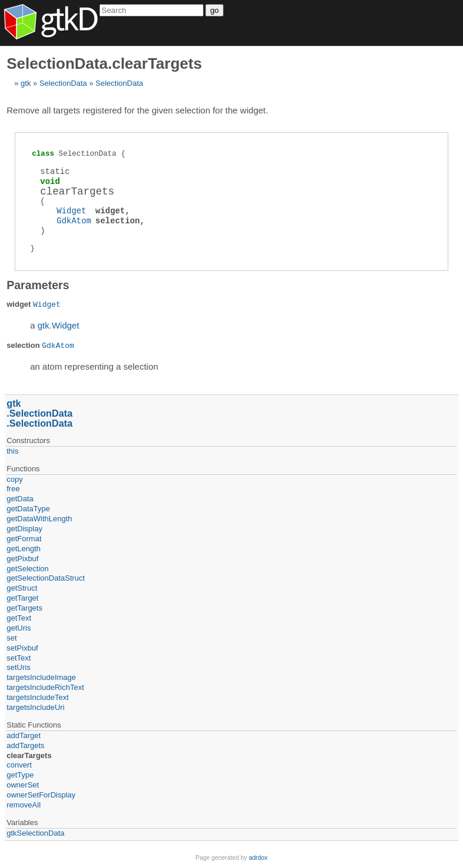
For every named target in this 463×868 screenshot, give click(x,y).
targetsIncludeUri (35, 707)
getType (20, 775)
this (12, 451)
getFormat (24, 539)
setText (19, 658)
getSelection (28, 569)
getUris (19, 628)
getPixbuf (22, 559)
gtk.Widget (59, 325)
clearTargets (29, 755)
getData (20, 499)
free (13, 489)
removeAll (24, 805)
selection (118, 221)
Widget (71, 211)
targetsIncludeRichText (45, 687)
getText (19, 618)
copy (14, 479)
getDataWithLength (39, 519)
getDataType (28, 509)
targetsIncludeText (38, 697)
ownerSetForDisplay (41, 795)
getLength (24, 549)
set (11, 638)
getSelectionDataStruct (46, 578)
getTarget (22, 598)
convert (19, 765)
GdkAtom (74, 221)
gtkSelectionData (35, 833)
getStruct (22, 588)
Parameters (38, 285)
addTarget (24, 735)
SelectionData (63, 83)
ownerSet (23, 785)
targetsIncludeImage (41, 677)
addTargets (25, 745)
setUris (18, 667)
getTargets (24, 608)
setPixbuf (22, 648)
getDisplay (24, 529)
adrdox (258, 858)
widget (110, 211)
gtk (26, 83)
